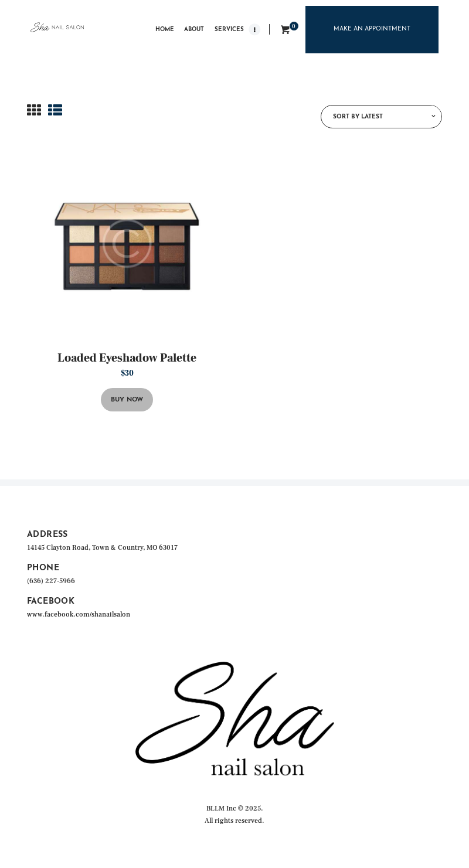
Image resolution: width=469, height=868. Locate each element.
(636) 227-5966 (51, 581)
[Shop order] (381, 117)
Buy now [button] (127, 400)
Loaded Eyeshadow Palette (127, 358)
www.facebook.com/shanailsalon (79, 615)
